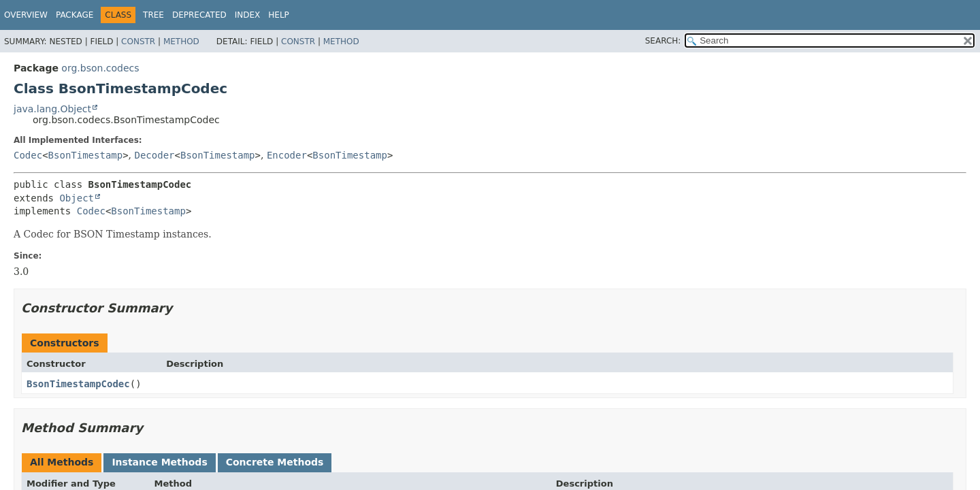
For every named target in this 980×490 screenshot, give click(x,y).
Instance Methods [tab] (159, 462)
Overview (26, 15)
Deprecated (199, 15)
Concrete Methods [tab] (275, 462)
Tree (153, 15)
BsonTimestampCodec (78, 384)
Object (77, 198)
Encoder (287, 155)
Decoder (155, 155)
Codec (28, 155)
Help (279, 15)
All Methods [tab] (62, 462)
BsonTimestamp (86, 155)
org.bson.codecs (100, 68)
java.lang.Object (52, 109)
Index (248, 15)
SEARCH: (663, 41)
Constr (138, 42)
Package (75, 15)
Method (181, 42)
